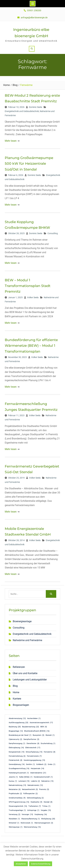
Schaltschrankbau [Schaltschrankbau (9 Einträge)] (17, 798)
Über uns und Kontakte (25, 673)
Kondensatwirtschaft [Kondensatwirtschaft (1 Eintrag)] (43, 777)
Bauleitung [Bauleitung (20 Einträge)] (15, 727)
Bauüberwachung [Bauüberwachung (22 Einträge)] (31, 727)
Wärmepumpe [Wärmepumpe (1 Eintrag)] (16, 827)
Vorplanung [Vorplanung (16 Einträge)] (41, 815)
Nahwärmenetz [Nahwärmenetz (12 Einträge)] (35, 785)
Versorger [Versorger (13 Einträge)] (27, 815)
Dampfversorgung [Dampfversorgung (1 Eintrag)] (17, 744)
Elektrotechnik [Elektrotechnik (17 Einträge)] (33, 748)
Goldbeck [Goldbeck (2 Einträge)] (41, 764)
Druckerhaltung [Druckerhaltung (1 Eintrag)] (48, 744)
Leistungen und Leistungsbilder (30, 680)
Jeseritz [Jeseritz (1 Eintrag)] (13, 777)
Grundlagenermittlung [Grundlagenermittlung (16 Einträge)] (19, 769)
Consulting (53, 233)
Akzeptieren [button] (21, 864)
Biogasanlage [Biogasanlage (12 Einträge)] (16, 731)
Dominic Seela (35, 107)
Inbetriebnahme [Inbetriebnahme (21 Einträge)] (38, 773)
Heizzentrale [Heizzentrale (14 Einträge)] (37, 769)
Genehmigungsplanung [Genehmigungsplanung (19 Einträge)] (34, 760)
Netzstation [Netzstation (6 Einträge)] (15, 789)
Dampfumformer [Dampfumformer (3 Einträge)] (31, 739)
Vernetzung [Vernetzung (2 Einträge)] (15, 815)
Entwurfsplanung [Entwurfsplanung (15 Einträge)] (34, 752)
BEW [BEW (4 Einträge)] (44, 727)
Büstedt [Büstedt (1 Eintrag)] (50, 735)
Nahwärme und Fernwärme (27, 640)
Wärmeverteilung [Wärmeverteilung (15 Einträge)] (32, 827)
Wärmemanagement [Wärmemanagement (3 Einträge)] (44, 823)
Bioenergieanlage (22, 621)
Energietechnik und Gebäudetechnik (22, 111)
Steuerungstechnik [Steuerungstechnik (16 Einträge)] (18, 806)
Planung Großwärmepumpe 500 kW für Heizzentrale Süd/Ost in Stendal (29, 164)
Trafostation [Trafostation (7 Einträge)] (35, 806)
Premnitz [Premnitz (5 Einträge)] (44, 789)
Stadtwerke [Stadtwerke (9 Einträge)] (36, 802)
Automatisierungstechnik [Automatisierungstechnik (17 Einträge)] (41, 723)
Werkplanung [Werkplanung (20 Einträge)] (48, 819)
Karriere (17, 699)
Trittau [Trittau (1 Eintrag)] (46, 806)
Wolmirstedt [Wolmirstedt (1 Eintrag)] (27, 823)
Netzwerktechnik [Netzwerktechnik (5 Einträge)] (30, 789)
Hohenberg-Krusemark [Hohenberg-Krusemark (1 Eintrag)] (19, 773)
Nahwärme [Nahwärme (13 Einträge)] (47, 781)
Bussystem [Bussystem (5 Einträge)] (38, 735)
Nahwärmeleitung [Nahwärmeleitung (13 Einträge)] (17, 785)
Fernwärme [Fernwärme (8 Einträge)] (50, 752)
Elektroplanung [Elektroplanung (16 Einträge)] (16, 748)
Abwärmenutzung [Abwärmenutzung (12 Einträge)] (17, 719)
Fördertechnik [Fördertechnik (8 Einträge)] (16, 760)
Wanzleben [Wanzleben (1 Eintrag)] (14, 819)
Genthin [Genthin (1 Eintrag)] (30, 764)
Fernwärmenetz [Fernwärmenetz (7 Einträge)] (34, 756)
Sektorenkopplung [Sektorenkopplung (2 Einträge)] (35, 798)
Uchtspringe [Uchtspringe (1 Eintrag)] (33, 810)
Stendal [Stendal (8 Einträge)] (48, 802)
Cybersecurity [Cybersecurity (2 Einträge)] (15, 739)
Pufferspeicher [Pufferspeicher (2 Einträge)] (31, 794)
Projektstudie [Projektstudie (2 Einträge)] (15, 794)
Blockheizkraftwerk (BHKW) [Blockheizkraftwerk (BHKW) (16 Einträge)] (37, 731)
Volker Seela (33, 297)
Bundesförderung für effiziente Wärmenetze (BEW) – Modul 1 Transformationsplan (31, 346)
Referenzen (19, 667)
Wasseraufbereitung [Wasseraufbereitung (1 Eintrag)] (31, 819)
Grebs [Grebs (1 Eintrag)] (52, 764)
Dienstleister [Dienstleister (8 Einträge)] (33, 744)
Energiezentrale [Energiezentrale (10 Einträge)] (17, 752)
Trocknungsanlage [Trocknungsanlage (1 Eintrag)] (17, 810)
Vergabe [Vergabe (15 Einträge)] (46, 810)
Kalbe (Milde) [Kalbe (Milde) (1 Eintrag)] (26, 777)
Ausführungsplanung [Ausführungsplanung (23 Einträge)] (19, 723)
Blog (15, 686)
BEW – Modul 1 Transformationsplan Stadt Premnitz (28, 286)
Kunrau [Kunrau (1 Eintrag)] (13, 781)
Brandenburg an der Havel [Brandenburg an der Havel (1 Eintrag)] (20, 735)
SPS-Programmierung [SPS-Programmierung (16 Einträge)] (19, 802)
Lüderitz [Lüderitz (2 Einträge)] (35, 781)
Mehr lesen (11, 141)
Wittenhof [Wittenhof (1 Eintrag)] (14, 823)
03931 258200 (34, 11)
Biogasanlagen (21, 705)
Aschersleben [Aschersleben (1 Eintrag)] (34, 719)
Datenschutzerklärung (41, 864)
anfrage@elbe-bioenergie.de (34, 18)
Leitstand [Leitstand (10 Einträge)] (24, 781)
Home (16, 692)
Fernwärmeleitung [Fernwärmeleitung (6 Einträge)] (17, 756)
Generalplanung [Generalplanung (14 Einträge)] (17, 764)
